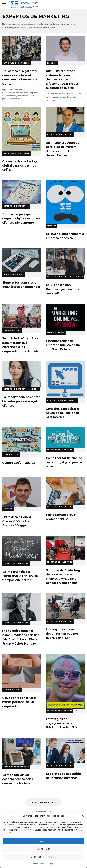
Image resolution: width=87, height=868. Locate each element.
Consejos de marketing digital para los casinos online (22, 129)
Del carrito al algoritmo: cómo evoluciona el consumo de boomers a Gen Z (22, 49)
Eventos (8, 509)
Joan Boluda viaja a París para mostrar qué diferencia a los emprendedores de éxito (22, 316)
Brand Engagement (14, 275)
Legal (51, 864)
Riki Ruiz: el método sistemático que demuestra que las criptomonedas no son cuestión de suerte (65, 49)
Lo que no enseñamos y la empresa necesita (65, 202)
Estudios (52, 63)
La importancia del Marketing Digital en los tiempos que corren (22, 549)
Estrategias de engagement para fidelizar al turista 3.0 (65, 681)
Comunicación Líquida (22, 440)
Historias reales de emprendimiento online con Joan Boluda (65, 317)
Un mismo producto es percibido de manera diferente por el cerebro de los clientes (65, 120)
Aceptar (43, 841)
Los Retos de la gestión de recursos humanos (65, 751)
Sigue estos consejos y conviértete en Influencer (22, 260)
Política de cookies (40, 864)
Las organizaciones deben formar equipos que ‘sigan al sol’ (65, 606)
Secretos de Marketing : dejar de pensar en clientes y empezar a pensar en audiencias (65, 548)
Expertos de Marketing (60, 135)
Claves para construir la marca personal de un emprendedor (22, 671)
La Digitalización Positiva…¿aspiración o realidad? (65, 261)
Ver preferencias (43, 857)
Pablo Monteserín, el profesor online (65, 491)
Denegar (44, 849)
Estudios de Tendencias (16, 767)
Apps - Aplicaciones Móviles (62, 401)
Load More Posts (43, 802)
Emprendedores (12, 330)
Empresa (52, 226)
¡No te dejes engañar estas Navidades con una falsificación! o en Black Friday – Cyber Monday (22, 607)
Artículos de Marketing (16, 63)
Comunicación (11, 455)
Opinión (79, 277)
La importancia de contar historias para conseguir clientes (22, 374)
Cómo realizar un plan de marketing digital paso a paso (65, 438)
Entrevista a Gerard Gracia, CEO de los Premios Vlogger (22, 492)
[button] (83, 816)
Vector (78, 711)
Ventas (35, 389)
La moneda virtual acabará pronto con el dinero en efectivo (22, 751)
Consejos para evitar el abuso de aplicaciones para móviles (65, 380)
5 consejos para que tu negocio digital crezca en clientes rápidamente (22, 192)
